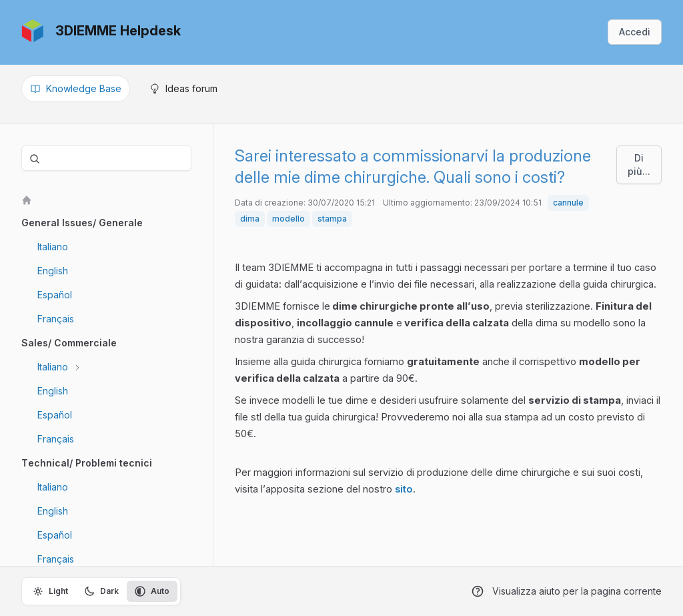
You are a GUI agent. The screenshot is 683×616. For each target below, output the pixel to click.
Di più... (639, 165)
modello (288, 219)
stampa (332, 219)
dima (250, 219)
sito (404, 489)
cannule (568, 203)
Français (56, 319)
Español (55, 295)
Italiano (53, 247)
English (53, 271)
